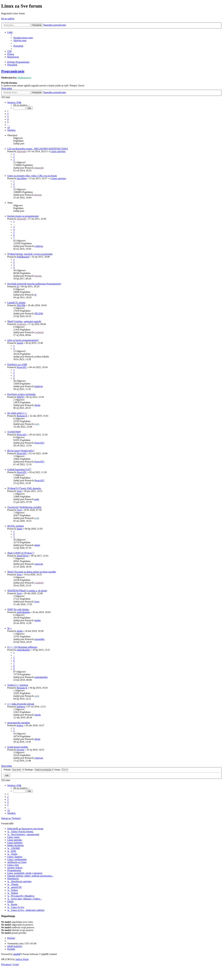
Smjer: (61, 770)
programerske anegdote (19, 723)
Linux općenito (58, 151)
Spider (38, 620)
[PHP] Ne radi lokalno (18, 609)
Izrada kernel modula (18, 747)
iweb (37, 424)
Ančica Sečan (22, 959)
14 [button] (8, 127)
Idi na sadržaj (8, 19)
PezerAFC (22, 367)
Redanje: (39, 770)
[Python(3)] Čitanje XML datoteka (24, 488)
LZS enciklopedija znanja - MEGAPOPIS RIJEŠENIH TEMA (38, 149)
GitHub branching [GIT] (19, 470)
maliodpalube (23, 612)
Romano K (22, 416)
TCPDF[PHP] (14, 432)
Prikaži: (14, 770)
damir (20, 529)
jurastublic (40, 639)
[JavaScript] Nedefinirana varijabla (24, 507)
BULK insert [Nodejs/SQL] (21, 451)
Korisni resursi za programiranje (23, 216)
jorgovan (39, 564)
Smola (20, 343)
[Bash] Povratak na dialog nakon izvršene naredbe (32, 572)
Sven (19, 491)
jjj (18, 286)
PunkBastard (23, 257)
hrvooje (21, 750)
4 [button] (8, 119)
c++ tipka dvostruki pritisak (21, 704)
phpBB (17, 954)
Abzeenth (21, 151)
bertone (38, 195)
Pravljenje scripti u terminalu (21, 394)
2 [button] (8, 114)
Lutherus (39, 246)
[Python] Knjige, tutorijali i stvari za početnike (30, 254)
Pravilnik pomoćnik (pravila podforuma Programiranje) (34, 284)
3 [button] (8, 116)
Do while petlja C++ (17, 413)
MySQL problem (16, 526)
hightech (39, 386)
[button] (14, 102)
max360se (22, 178)
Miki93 (20, 397)
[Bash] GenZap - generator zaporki (24, 321)
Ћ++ (10, 628)
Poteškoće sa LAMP (17, 364)
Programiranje (13, 71)
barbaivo (21, 707)
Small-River (23, 556)
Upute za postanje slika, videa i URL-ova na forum (32, 176)
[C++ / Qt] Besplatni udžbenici (22, 647)
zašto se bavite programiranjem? (23, 340)
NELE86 (21, 305)
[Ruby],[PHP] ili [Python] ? (21, 553)
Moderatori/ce (24, 78)
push (37, 499)
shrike (37, 405)
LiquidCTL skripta (16, 303)
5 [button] (8, 122)
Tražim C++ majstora (18, 685)
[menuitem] (23, 38)
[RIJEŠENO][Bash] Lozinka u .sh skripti (27, 591)
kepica (20, 725)
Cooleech (21, 324)
